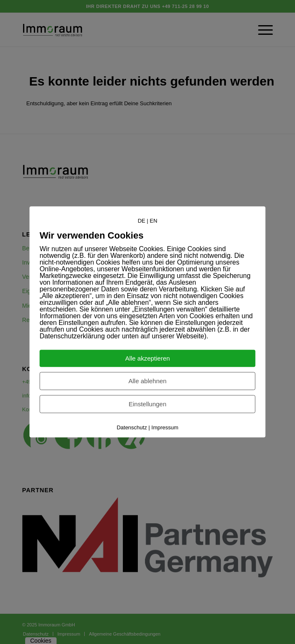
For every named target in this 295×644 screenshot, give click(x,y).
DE (142, 221)
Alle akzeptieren (148, 359)
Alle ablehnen (148, 381)
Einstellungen (147, 404)
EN (153, 221)
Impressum (165, 428)
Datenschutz (132, 428)
